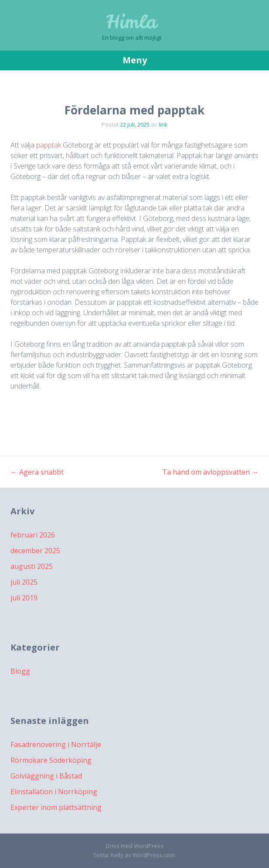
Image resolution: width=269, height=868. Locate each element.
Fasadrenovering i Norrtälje (56, 744)
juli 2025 (24, 582)
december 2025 (35, 551)
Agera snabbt (37, 472)
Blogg (20, 671)
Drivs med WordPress (135, 846)
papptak (49, 145)
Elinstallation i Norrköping (54, 792)
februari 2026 (33, 535)
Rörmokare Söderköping (51, 760)
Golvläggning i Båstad (46, 776)
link (163, 124)
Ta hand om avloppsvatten (210, 472)
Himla (132, 22)
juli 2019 (24, 598)
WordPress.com (153, 855)
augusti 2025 (32, 566)
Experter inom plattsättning (56, 807)
